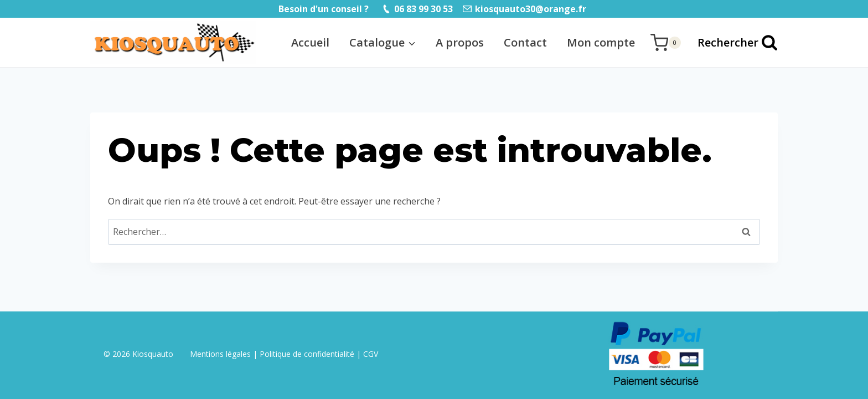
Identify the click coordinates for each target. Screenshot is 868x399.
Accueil (310, 42)
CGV (371, 354)
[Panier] (666, 43)
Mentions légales (221, 354)
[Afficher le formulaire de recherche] (732, 43)
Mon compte (601, 42)
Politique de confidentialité (307, 354)
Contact (525, 42)
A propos (460, 42)
